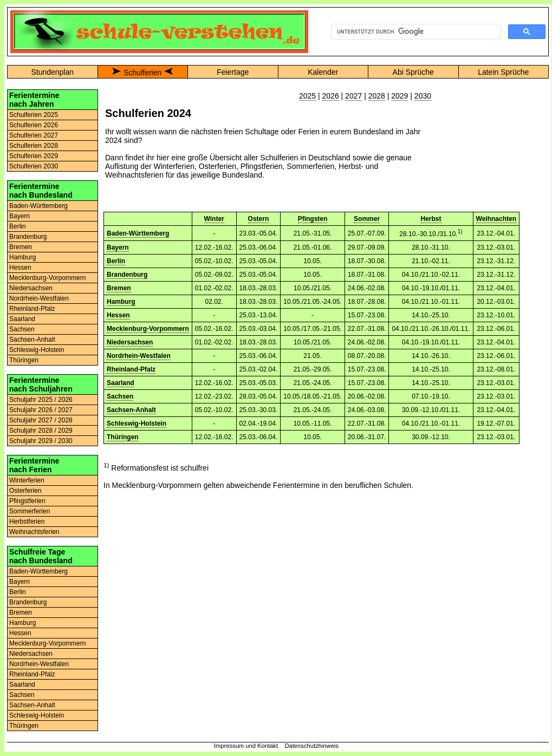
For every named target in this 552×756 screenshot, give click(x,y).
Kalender (323, 72)
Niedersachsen (31, 288)
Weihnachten (496, 219)
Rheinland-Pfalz (32, 309)
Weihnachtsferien (34, 532)
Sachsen (22, 329)
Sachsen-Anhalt (32, 340)
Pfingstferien (27, 501)
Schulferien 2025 (34, 115)
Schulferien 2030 (34, 166)
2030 (423, 96)
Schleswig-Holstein (37, 350)
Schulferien (142, 73)
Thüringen (24, 360)
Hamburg (22, 257)
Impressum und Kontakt (246, 746)
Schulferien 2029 (34, 156)
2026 (331, 96)
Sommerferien (30, 511)
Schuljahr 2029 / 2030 (41, 441)
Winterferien (27, 480)
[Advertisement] (488, 146)
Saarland (22, 319)
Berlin (18, 226)
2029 (400, 96)
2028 (377, 96)
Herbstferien (27, 522)
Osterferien (25, 491)
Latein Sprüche (503, 72)
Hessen (20, 268)
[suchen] (415, 32)
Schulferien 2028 (34, 146)
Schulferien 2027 (34, 135)
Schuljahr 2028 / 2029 (41, 431)
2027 (353, 96)
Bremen (21, 247)
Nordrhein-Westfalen (39, 298)
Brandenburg (28, 237)
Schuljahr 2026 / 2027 (41, 410)
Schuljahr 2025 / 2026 (41, 400)
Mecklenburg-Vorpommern (47, 278)
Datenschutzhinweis (311, 746)
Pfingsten (313, 219)
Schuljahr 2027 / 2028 (41, 420)
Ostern (259, 219)
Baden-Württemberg (38, 206)
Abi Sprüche (413, 72)
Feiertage (233, 72)
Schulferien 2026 (34, 125)
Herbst (431, 219)
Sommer (367, 219)
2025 (307, 96)
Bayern (20, 216)
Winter (214, 219)
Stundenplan (52, 72)
